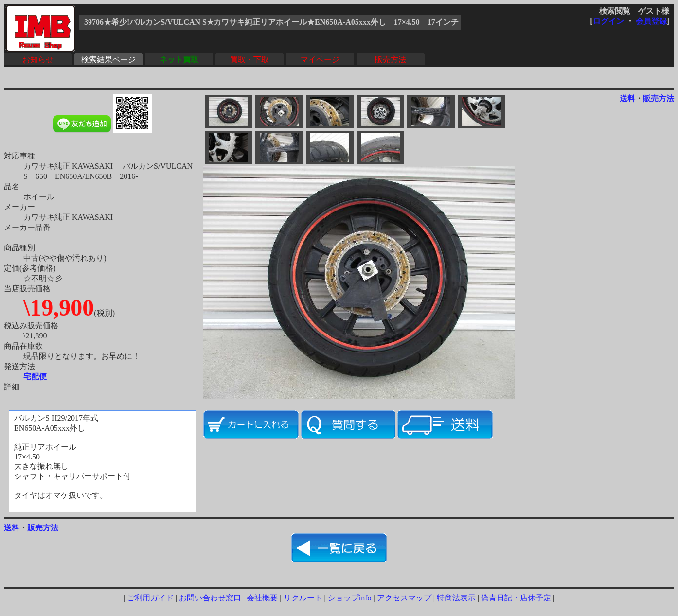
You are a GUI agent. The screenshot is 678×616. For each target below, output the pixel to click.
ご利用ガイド (150, 598)
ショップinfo (350, 598)
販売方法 (391, 60)
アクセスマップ (404, 598)
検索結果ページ (108, 60)
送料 (627, 98)
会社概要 (262, 598)
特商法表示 (456, 598)
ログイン (608, 21)
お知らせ (38, 60)
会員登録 (651, 21)
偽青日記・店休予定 (516, 598)
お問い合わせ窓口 (210, 598)
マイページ (320, 60)
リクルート (303, 598)
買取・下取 (250, 60)
